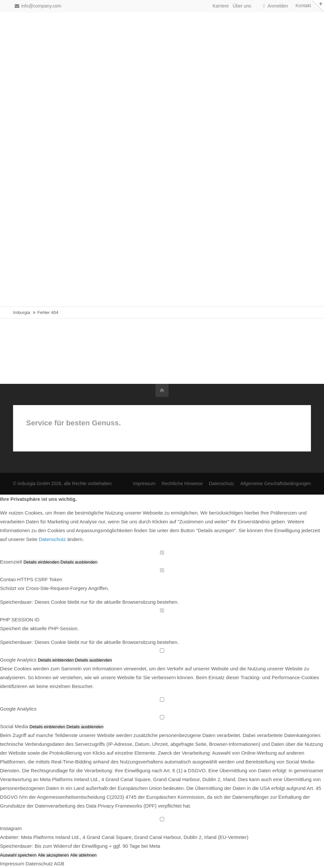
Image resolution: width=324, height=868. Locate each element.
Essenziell (11, 562)
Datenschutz (221, 483)
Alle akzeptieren (53, 855)
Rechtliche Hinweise (182, 483)
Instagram (11, 828)
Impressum (144, 483)
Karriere (221, 6)
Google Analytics (18, 660)
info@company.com (38, 6)
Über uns (242, 6)
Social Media (14, 726)
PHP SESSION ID (20, 620)
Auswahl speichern (18, 855)
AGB (59, 864)
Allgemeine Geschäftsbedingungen (276, 483)
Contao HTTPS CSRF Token (31, 579)
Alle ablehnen (83, 855)
